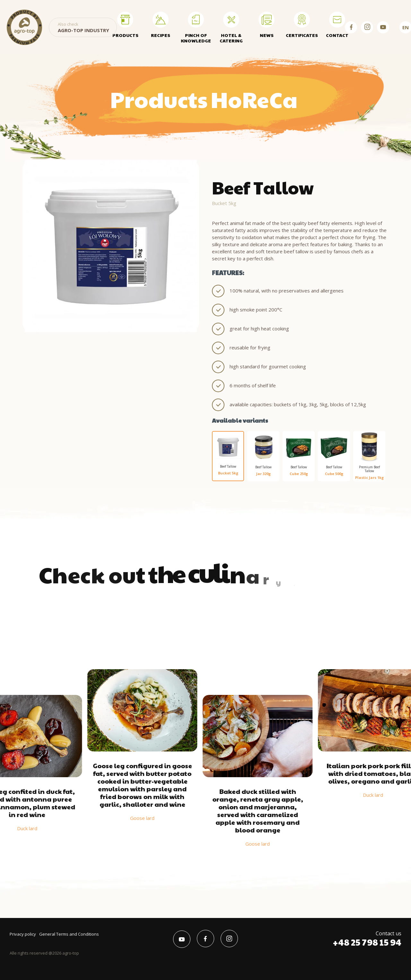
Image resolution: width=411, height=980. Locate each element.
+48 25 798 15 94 (367, 942)
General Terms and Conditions (69, 934)
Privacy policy (23, 934)
